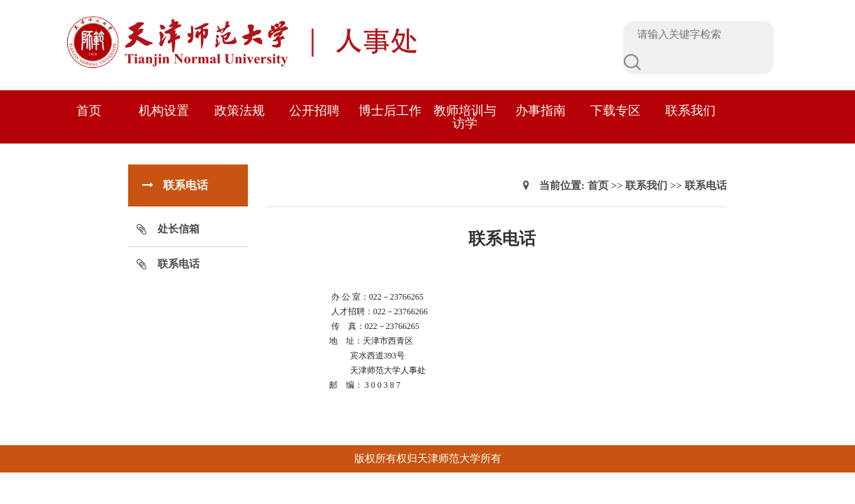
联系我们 (690, 111)
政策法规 (239, 111)
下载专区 (616, 111)
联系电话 (179, 264)
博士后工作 (390, 111)
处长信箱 (179, 229)
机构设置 (164, 111)
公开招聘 (314, 111)
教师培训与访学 (465, 117)
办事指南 (541, 111)
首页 (89, 111)
